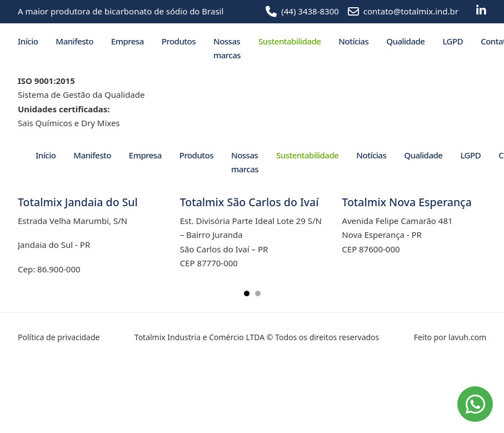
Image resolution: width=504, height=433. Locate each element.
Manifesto (74, 41)
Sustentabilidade (290, 41)
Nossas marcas (227, 48)
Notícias (353, 41)
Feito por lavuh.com (450, 337)
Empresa (128, 41)
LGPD (453, 41)
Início (28, 41)
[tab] (247, 293)
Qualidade (405, 41)
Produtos (179, 41)
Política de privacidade (59, 337)
